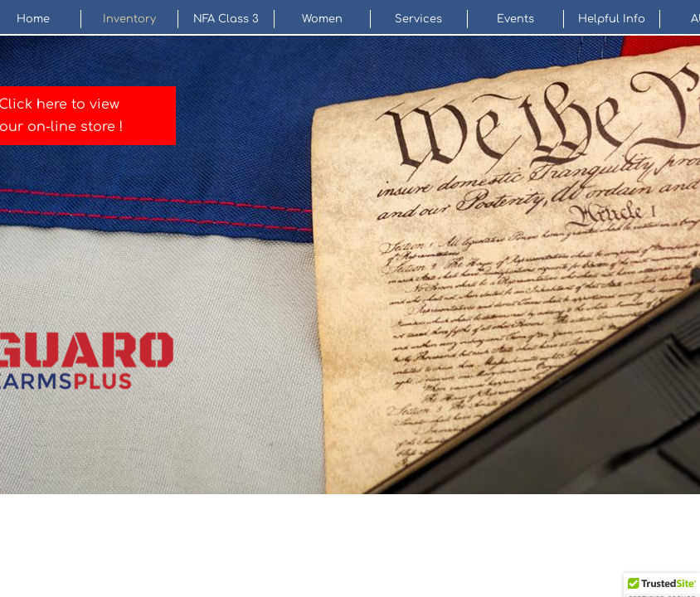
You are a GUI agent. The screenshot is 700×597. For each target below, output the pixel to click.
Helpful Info (612, 19)
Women (322, 19)
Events (515, 19)
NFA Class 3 (226, 19)
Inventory (129, 19)
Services (418, 19)
